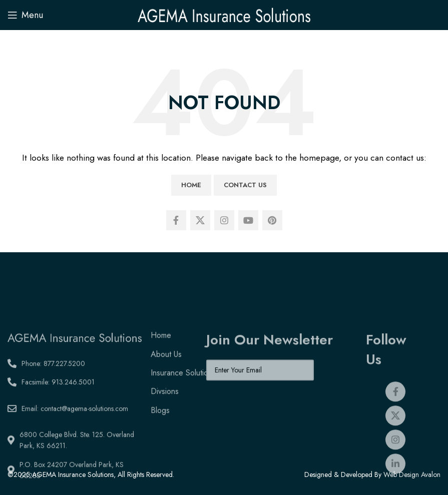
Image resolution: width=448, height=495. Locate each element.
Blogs (160, 450)
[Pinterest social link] (272, 220)
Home (191, 185)
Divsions (165, 431)
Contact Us (245, 185)
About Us (166, 394)
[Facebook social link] (176, 220)
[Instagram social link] (224, 220)
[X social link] (200, 220)
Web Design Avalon (412, 474)
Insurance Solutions (183, 413)
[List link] (75, 403)
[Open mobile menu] (25, 15)
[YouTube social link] (248, 220)
